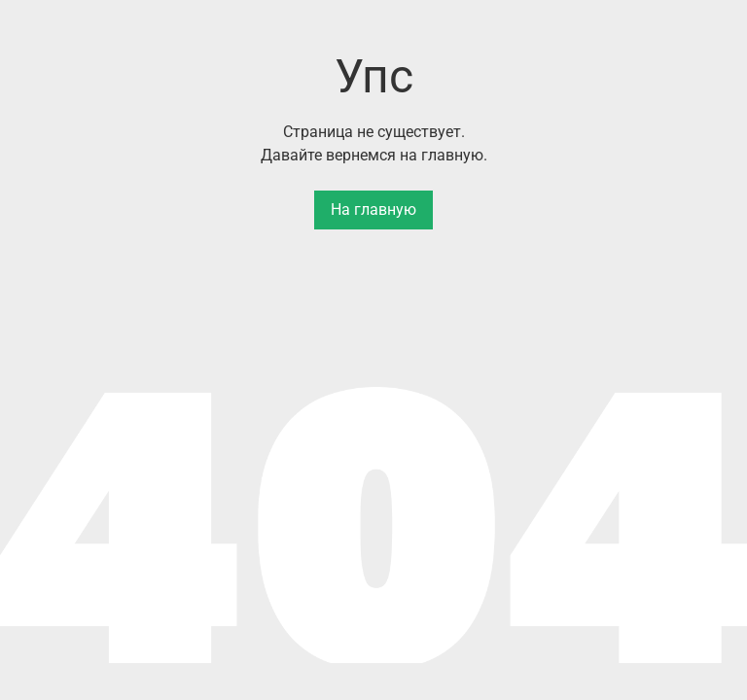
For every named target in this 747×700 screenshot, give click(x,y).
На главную (373, 210)
